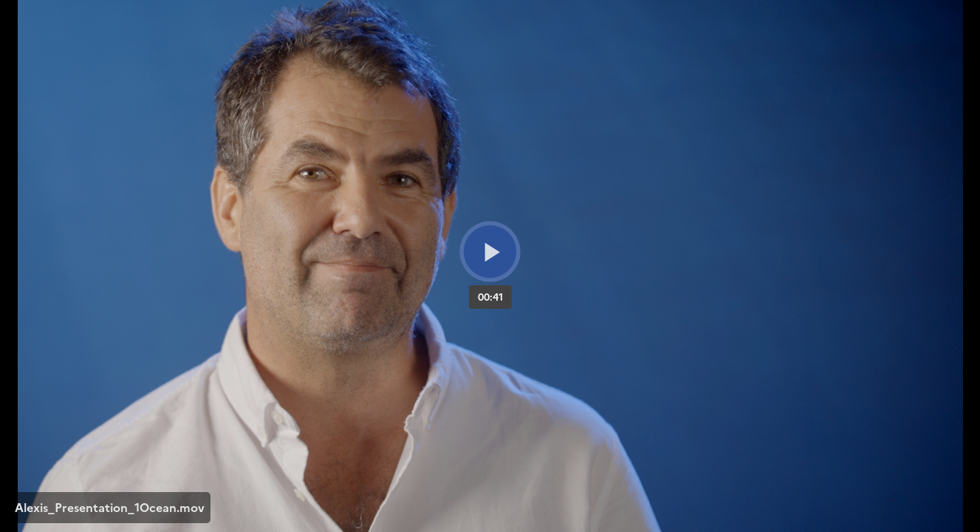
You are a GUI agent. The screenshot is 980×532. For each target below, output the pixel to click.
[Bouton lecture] (490, 252)
